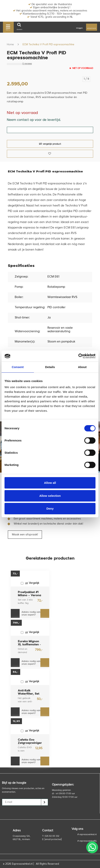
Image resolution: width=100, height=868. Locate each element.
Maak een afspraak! (25, 535)
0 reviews (27, 64)
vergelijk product (50, 144)
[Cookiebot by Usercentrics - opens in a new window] (78, 356)
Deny (50, 508)
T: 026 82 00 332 (51, 836)
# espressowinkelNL (87, 841)
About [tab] (82, 367)
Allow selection (50, 496)
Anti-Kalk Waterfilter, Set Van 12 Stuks (29, 693)
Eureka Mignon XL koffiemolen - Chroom (29, 643)
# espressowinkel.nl (87, 835)
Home (10, 45)
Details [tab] (50, 367)
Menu (8, 27)
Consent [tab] (18, 367)
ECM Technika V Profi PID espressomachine (48, 45)
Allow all (50, 483)
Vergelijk (30, 583)
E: (52, 840)
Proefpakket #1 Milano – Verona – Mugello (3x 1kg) (29, 594)
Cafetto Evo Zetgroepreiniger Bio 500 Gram (30, 742)
